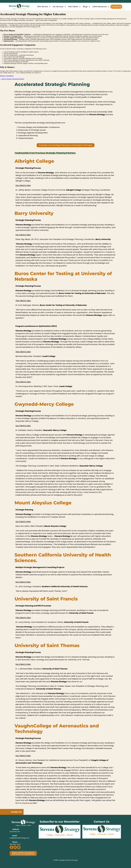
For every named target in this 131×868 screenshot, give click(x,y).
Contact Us (116, 7)
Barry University (34, 213)
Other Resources (101, 7)
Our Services (59, 7)
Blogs (87, 7)
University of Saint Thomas (47, 645)
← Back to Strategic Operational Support (12, 79)
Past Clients (74, 7)
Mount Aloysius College (43, 503)
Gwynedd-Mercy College (44, 404)
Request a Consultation (7, 76)
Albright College (34, 161)
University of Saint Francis (46, 599)
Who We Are (44, 7)
